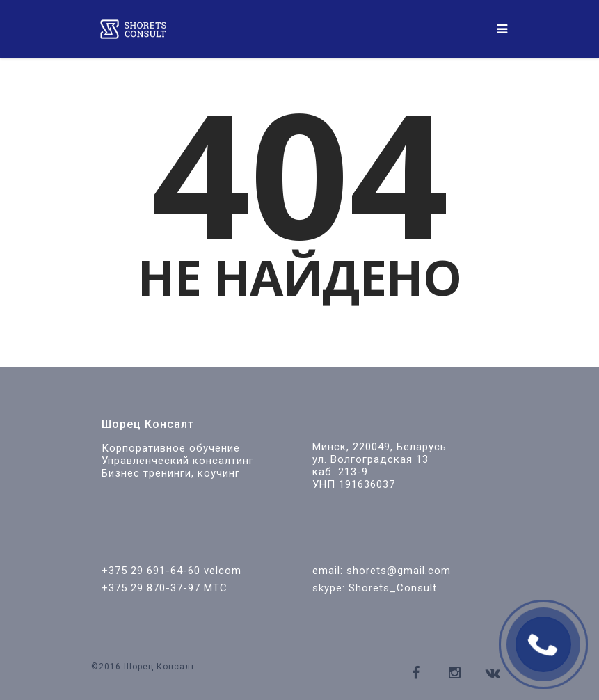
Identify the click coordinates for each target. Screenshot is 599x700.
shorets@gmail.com (399, 571)
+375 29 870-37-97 (151, 588)
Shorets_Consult (393, 588)
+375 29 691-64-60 (151, 571)
